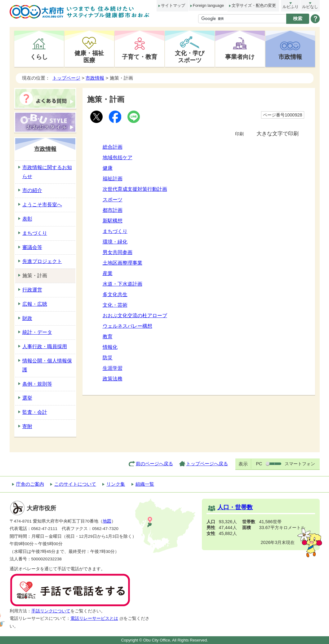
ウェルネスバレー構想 (127, 326)
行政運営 (32, 290)
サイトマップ (173, 5)
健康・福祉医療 (89, 57)
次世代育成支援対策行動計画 (135, 189)
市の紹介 (32, 190)
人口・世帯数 (235, 507)
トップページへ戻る (207, 464)
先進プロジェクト (42, 261)
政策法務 (113, 379)
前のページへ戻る (154, 464)
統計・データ (37, 332)
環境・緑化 (115, 242)
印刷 (239, 134)
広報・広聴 (35, 304)
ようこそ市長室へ (42, 205)
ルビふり (291, 7)
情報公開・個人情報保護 (47, 365)
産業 (108, 273)
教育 (108, 337)
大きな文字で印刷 (278, 134)
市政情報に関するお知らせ (47, 172)
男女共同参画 (118, 252)
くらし (39, 57)
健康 (108, 168)
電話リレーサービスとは (97, 618)
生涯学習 (113, 368)
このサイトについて (75, 484)
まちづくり (115, 231)
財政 (27, 318)
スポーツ (113, 200)
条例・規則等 (37, 384)
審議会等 (32, 247)
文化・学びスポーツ (190, 57)
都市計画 (113, 210)
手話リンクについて (51, 611)
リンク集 (116, 484)
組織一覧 (145, 484)
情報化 (110, 347)
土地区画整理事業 (122, 263)
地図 (107, 521)
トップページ (66, 78)
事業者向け (240, 57)
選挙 (27, 398)
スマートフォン (300, 464)
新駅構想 (113, 221)
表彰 (27, 219)
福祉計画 (113, 179)
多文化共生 (115, 294)
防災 (108, 358)
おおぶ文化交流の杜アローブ (135, 315)
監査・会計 (35, 412)
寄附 (27, 426)
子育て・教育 (140, 57)
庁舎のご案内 (30, 484)
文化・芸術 (115, 305)
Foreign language (208, 5)
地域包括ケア (118, 158)
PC (259, 464)
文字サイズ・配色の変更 (254, 5)
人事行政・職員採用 (45, 346)
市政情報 (290, 57)
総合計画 (113, 147)
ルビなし (310, 7)
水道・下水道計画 (122, 284)
